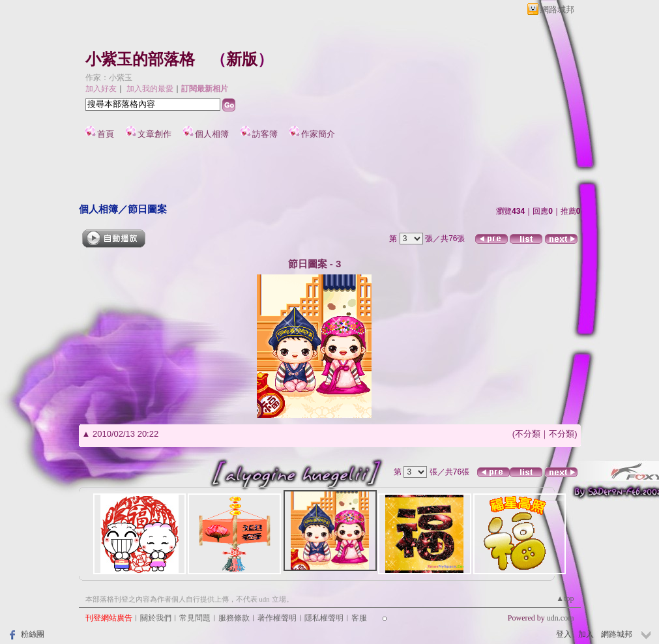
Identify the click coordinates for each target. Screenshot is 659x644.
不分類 (528, 434)
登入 (564, 634)
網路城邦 (557, 9)
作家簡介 (318, 134)
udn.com (561, 618)
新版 (242, 59)
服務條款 (234, 618)
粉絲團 (33, 634)
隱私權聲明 (324, 618)
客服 (359, 618)
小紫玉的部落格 (140, 59)
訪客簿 (265, 134)
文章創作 (154, 134)
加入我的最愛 (150, 89)
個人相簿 (212, 134)
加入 (586, 634)
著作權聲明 (277, 618)
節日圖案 (147, 209)
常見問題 (195, 618)
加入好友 (101, 89)
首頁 (106, 134)
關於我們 (156, 618)
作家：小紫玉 (109, 78)
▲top (565, 598)
